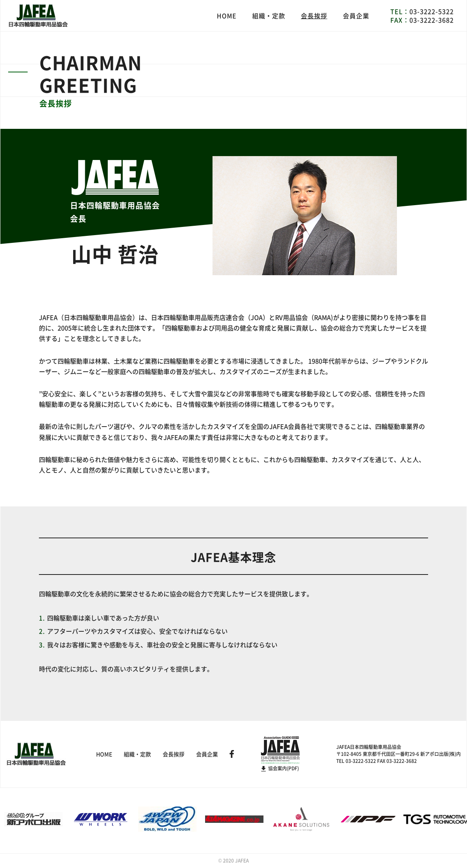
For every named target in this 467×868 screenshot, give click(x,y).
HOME (227, 16)
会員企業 (356, 16)
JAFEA (242, 861)
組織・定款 (269, 16)
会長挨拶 (314, 16)
